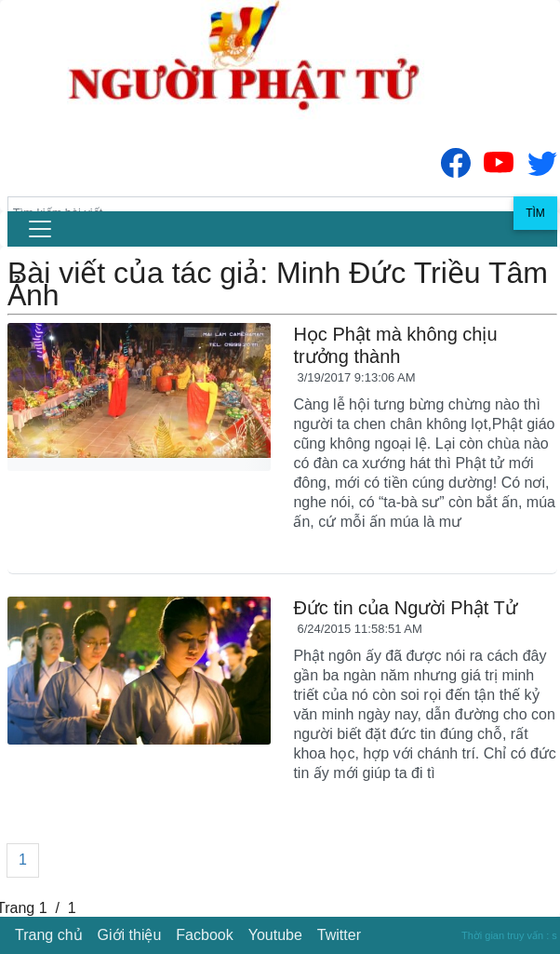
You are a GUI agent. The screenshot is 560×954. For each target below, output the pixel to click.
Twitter (339, 935)
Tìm (535, 213)
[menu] (40, 229)
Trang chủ (49, 935)
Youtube (275, 935)
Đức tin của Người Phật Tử (405, 608)
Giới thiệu (130, 935)
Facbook (204, 935)
